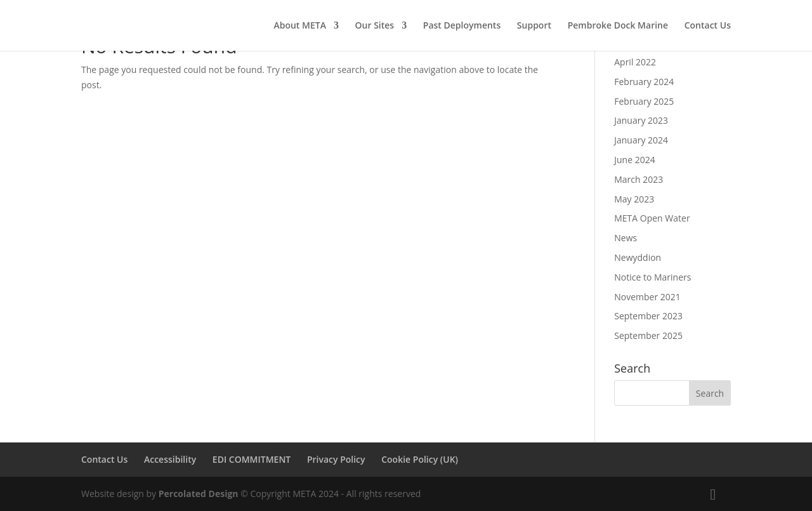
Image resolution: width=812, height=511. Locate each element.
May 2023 (634, 199)
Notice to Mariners (652, 277)
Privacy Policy (336, 459)
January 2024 (641, 140)
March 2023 (638, 179)
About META (299, 26)
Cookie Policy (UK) (420, 459)
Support (534, 26)
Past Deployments (462, 26)
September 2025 (648, 335)
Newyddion (638, 257)
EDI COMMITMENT (252, 459)
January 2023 (641, 120)
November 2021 (647, 297)
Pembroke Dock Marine (618, 26)
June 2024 (634, 160)
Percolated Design (199, 494)
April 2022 (635, 62)
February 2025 (644, 101)
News (625, 238)
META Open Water (652, 218)
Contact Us (708, 26)
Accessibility (170, 459)
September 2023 (648, 316)
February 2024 (644, 82)
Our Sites (375, 26)
